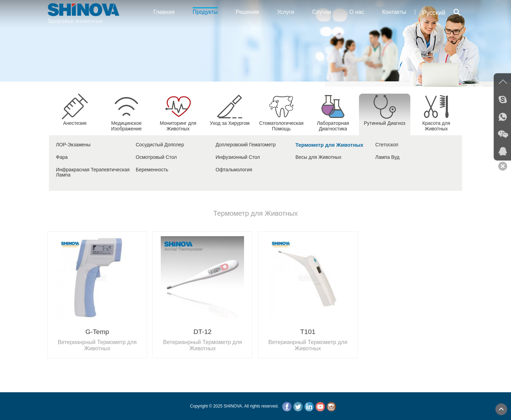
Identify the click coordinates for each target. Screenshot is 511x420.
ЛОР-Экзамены (73, 145)
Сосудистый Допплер (160, 145)
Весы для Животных (319, 157)
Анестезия (75, 120)
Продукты (205, 11)
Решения (247, 12)
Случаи (322, 12)
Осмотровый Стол (156, 157)
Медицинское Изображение (126, 123)
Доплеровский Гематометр (246, 145)
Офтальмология (234, 170)
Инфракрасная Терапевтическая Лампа (93, 172)
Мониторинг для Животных (178, 123)
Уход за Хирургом (229, 120)
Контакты (394, 12)
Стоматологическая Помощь (281, 123)
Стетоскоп (387, 145)
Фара (62, 157)
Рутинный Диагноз (385, 120)
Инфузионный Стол (238, 157)
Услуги (286, 12)
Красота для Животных (436, 123)
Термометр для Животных (329, 145)
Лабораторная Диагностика (333, 123)
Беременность (152, 170)
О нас (357, 12)
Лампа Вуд (387, 157)
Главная (164, 12)
